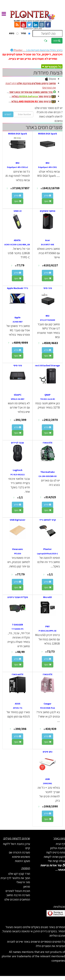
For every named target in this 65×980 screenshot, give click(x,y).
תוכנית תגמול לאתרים (18, 891)
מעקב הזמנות (22, 861)
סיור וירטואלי (23, 882)
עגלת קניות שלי (56, 861)
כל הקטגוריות (53, 67)
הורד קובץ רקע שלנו (19, 874)
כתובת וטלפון (58, 848)
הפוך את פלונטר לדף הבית (15, 878)
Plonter (36, 50)
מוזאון (27, 887)
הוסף (48, 201)
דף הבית (60, 844)
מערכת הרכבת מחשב (18, 895)
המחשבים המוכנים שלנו (17, 899)
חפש (57, 41)
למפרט (8, 114)
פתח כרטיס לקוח (56, 852)
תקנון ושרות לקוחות (54, 857)
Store (50, 79)
